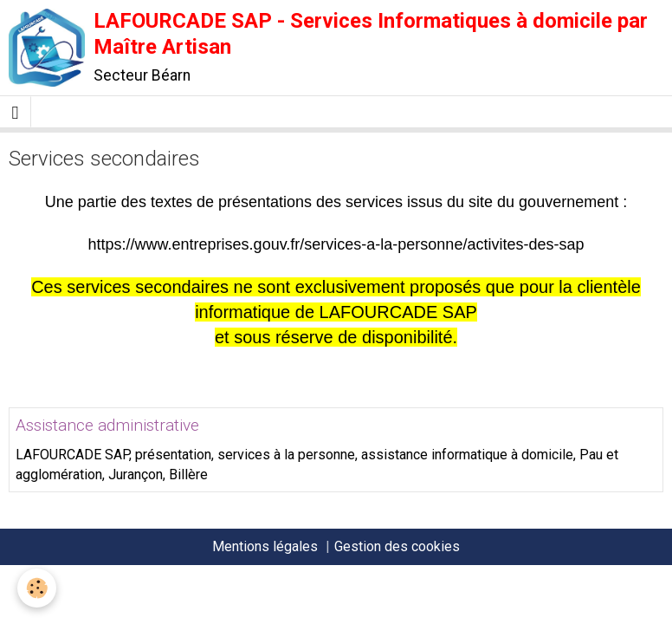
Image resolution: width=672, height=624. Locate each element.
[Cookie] (37, 588)
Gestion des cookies (397, 546)
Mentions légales (265, 546)
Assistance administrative (107, 425)
